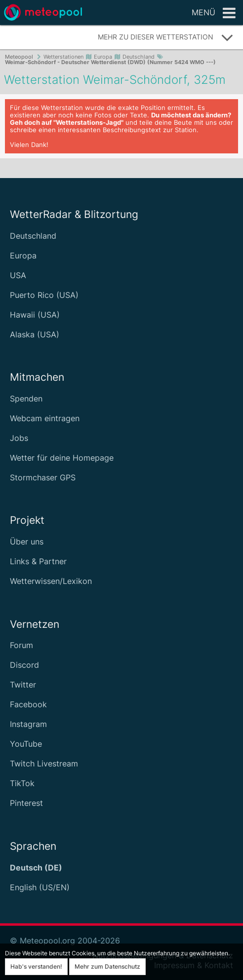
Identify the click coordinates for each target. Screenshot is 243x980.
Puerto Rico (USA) (44, 295)
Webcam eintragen (45, 418)
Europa (23, 255)
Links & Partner (38, 561)
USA (18, 275)
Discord (24, 665)
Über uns (27, 542)
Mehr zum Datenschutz (107, 966)
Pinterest (26, 803)
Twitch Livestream (44, 763)
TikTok (22, 783)
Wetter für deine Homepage (62, 458)
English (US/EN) (40, 887)
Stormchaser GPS (43, 477)
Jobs (19, 438)
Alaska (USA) (35, 334)
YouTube (26, 744)
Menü (214, 13)
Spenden (26, 399)
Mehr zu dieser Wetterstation (166, 37)
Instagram (28, 724)
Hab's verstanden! (36, 966)
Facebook (28, 704)
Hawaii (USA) (35, 315)
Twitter (23, 685)
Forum (21, 645)
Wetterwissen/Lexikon (51, 581)
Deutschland (33, 236)
